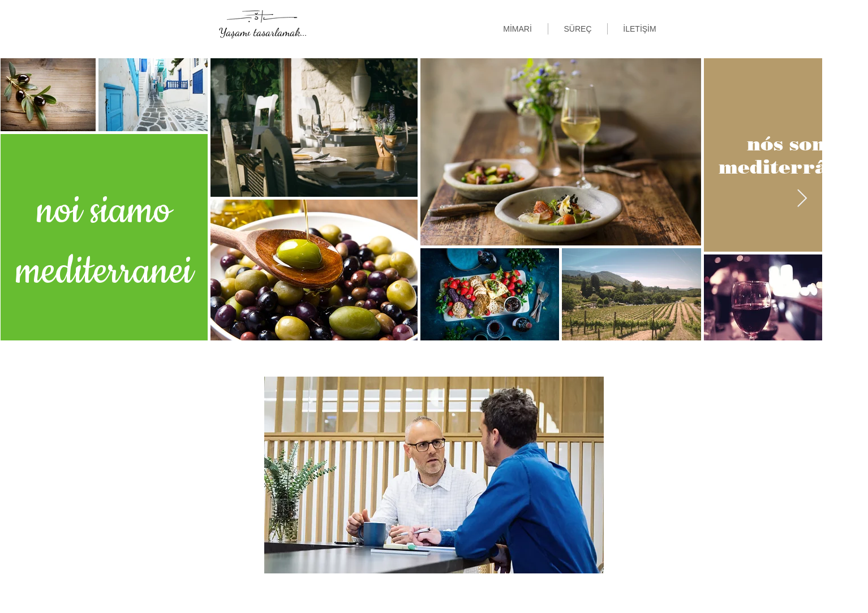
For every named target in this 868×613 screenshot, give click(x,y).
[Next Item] (802, 199)
